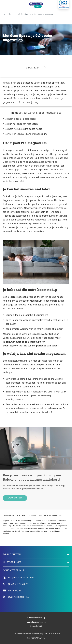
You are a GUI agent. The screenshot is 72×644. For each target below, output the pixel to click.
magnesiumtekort (17, 361)
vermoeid (8, 231)
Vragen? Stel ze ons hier (19, 578)
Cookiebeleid (36, 626)
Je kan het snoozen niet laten (22, 124)
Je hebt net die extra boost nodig (24, 129)
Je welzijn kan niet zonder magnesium (26, 134)
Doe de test (15, 498)
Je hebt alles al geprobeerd (21, 119)
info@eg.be (12, 591)
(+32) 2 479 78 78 (16, 584)
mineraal (55, 301)
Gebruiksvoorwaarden (36, 622)
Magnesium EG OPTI (42, 392)
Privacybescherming (36, 618)
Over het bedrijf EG (19, 597)
